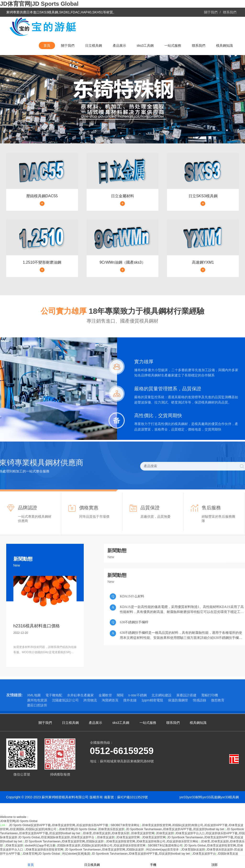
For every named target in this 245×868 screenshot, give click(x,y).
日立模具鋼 (94, 45)
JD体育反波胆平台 (204, 854)
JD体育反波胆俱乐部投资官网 (44, 850)
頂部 (214, 862)
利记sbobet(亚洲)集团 (76, 854)
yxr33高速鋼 (212, 797)
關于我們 (211, 12)
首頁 (47, 45)
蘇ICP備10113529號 (133, 797)
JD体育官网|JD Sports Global (39, 4)
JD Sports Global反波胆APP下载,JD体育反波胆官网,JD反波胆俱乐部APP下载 (59, 825)
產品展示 (119, 45)
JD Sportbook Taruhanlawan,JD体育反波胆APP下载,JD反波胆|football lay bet (175, 829)
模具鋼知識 (224, 45)
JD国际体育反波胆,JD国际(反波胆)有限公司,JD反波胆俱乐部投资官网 (101, 845)
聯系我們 (230, 12)
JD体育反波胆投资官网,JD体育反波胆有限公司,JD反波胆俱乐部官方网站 (153, 841)
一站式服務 (173, 45)
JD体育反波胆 (165, 833)
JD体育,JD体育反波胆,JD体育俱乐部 (106, 833)
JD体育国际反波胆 (193, 850)
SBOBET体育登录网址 (125, 825)
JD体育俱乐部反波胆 (111, 829)
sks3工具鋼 (145, 45)
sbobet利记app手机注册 (40, 845)
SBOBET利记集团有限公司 (165, 845)
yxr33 (183, 797)
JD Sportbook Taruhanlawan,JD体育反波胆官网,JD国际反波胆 (64, 841)
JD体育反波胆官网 (142, 833)
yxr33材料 (195, 797)
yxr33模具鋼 (230, 797)
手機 (153, 862)
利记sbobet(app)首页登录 (163, 850)
